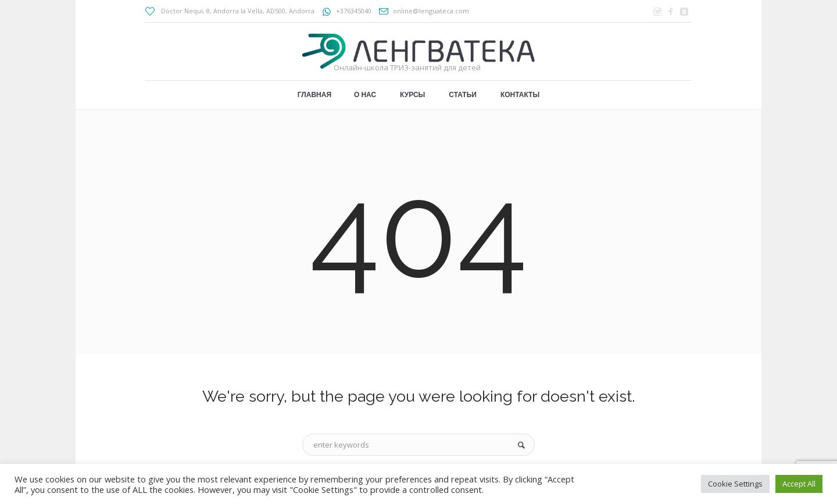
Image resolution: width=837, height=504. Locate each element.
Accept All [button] (799, 484)
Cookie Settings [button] (735, 484)
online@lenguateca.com (431, 11)
